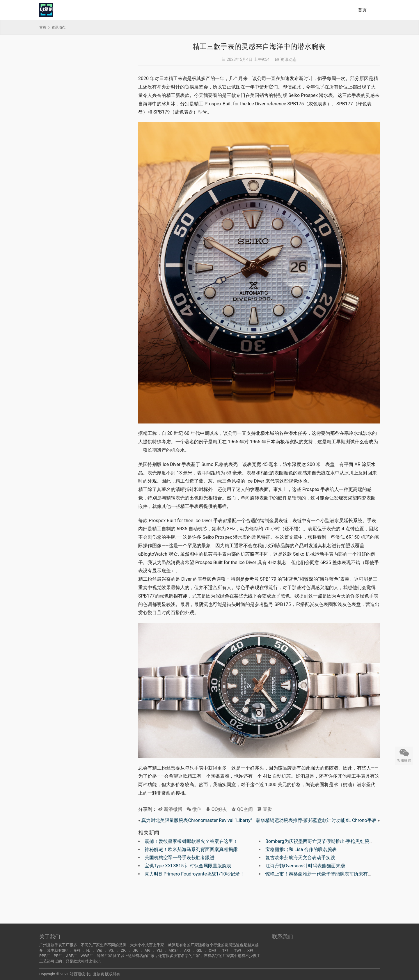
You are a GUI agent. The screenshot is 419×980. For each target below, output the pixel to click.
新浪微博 (170, 809)
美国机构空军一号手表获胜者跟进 (180, 858)
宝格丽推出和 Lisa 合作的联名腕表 (301, 849)
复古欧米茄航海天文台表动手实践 (300, 858)
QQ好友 (216, 809)
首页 (362, 10)
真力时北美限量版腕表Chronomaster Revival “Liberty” (197, 820)
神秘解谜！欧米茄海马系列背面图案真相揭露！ (193, 849)
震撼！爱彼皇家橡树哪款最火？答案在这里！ (191, 841)
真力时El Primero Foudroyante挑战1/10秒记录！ (195, 874)
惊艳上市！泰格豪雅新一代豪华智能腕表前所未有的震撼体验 (328, 874)
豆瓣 (264, 809)
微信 (194, 809)
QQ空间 (242, 809)
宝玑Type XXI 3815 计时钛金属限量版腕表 (188, 866)
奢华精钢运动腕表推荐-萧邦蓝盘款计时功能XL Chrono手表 (316, 820)
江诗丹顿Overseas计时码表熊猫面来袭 (305, 866)
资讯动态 (288, 59)
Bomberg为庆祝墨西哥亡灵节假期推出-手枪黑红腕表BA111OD (330, 841)
